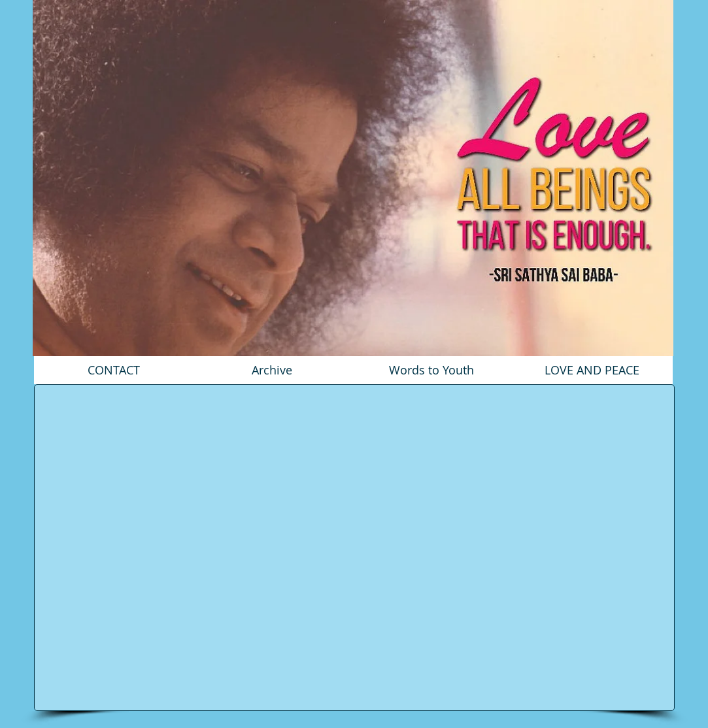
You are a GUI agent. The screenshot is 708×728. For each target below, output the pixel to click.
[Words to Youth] (431, 370)
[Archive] (272, 370)
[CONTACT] (114, 370)
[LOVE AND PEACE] (592, 370)
